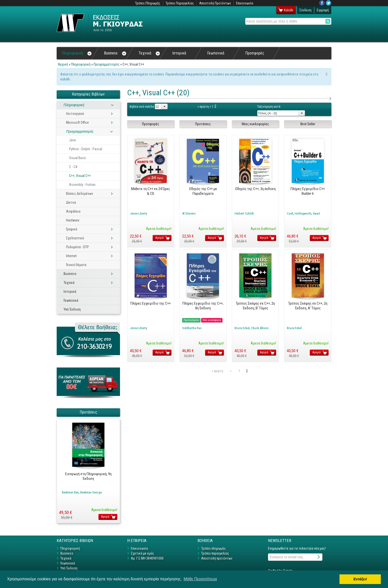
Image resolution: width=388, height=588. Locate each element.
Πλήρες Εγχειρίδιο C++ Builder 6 (308, 191)
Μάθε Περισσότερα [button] (200, 579)
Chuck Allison (260, 328)
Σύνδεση (305, 10)
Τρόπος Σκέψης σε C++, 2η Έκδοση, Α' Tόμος (308, 306)
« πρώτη (203, 107)
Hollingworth (303, 213)
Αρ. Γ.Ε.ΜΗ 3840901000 (147, 558)
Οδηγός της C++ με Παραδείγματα (203, 191)
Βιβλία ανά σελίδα (142, 107)
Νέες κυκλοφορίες (255, 124)
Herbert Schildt (244, 213)
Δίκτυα (71, 202)
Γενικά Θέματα (76, 265)
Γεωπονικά (216, 53)
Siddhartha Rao (192, 328)
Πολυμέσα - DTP (77, 247)
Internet (71, 256)
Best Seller (308, 124)
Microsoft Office (77, 122)
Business (115, 53)
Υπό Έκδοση (72, 309)
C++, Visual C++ (80, 176)
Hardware (73, 220)
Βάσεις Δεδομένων (80, 194)
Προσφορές (255, 53)
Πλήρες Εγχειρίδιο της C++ (151, 303)
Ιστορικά (179, 53)
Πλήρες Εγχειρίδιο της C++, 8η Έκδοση (203, 306)
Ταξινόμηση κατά (269, 107)
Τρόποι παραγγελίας (215, 553)
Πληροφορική (77, 53)
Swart (316, 213)
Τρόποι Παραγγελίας (180, 3)
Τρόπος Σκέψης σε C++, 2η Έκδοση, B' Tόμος (255, 306)
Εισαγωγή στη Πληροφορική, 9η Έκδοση (88, 476)
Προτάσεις (203, 124)
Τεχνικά (149, 53)
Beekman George (91, 492)
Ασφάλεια (73, 211)
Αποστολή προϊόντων (217, 558)
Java (72, 140)
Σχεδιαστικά (75, 238)
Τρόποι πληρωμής (214, 548)
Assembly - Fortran (82, 185)
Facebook (322, 3)
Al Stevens (189, 213)
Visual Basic (78, 158)
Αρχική (63, 64)
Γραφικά (72, 229)
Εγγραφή (323, 10)
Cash (290, 213)
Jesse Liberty (138, 213)
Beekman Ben (70, 492)
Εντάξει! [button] (360, 579)
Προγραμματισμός (107, 64)
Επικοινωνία (245, 3)
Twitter (329, 3)
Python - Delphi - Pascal (86, 149)
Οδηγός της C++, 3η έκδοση (255, 189)
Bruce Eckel (242, 328)
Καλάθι (289, 10)
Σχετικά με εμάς (143, 553)
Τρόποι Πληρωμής (148, 3)
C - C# (73, 167)
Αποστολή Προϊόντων (215, 3)
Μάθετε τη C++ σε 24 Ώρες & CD (151, 191)
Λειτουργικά (75, 114)
